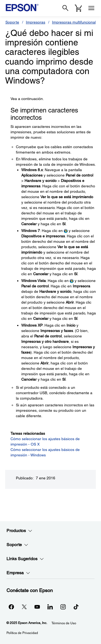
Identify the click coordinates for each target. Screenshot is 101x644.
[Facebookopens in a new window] (11, 607)
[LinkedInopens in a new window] (50, 607)
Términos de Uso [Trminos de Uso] (64, 623)
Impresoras (36, 22)
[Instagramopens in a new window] (63, 607)
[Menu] (91, 8)
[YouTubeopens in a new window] (37, 607)
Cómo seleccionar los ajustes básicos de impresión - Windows (45, 452)
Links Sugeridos (25, 559)
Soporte (12, 22)
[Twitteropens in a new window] (24, 607)
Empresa (18, 573)
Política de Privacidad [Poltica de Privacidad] (22, 633)
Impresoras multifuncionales (76, 22)
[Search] (65, 8)
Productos (19, 531)
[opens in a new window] (76, 607)
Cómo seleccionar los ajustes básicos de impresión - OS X (45, 441)
